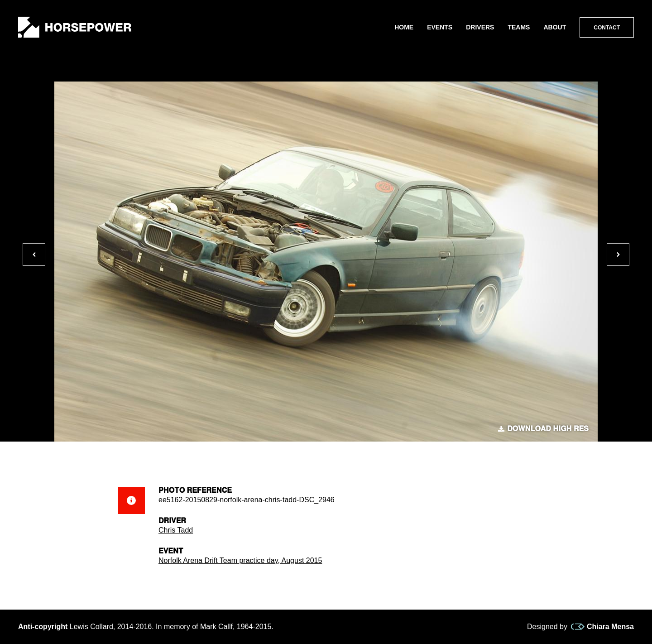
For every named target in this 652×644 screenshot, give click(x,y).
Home (404, 27)
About (555, 27)
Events (440, 27)
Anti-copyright (43, 627)
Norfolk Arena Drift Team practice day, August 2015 (240, 560)
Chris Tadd (176, 530)
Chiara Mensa (602, 627)
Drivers (480, 27)
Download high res (543, 429)
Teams (519, 27)
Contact (607, 28)
